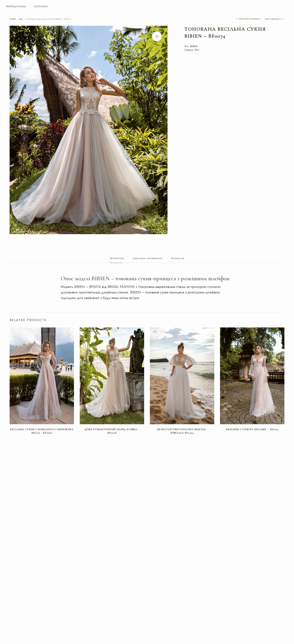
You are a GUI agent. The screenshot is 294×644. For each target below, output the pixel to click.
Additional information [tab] (148, 259)
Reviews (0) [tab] (178, 259)
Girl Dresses (41, 6)
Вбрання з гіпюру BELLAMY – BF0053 (252, 430)
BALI (21, 19)
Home (13, 19)
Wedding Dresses (16, 6)
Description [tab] (117, 259)
